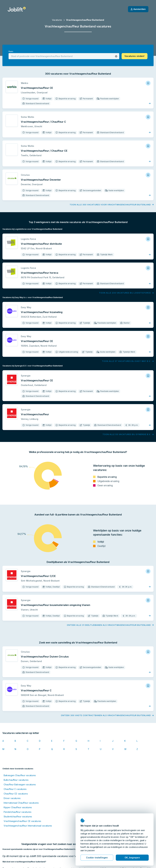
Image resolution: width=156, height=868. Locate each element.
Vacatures (57, 20)
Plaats (11, 51)
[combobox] (64, 56)
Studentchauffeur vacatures (18, 817)
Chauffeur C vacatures (15, 789)
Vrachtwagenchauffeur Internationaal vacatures (28, 826)
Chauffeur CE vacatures (16, 794)
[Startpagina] (17, 9)
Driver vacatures (12, 798)
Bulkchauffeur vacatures (16, 780)
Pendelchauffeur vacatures (18, 812)
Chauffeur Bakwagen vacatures (20, 784)
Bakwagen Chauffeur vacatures (20, 775)
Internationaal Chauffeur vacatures (21, 803)
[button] (116, 56)
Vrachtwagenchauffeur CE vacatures (22, 821)
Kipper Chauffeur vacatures (18, 807)
